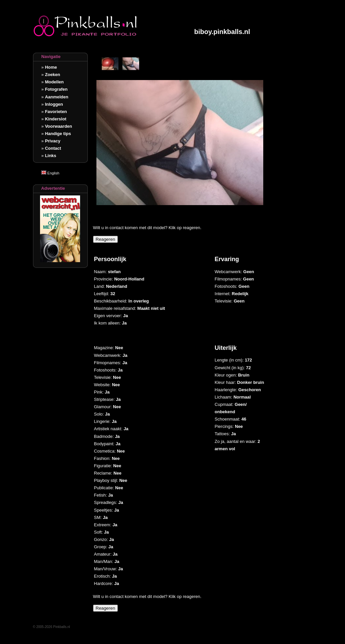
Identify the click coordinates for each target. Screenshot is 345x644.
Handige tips (58, 134)
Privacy (53, 141)
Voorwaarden (59, 126)
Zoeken (53, 75)
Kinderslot (56, 119)
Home (51, 67)
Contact (53, 148)
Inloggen (54, 104)
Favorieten (56, 112)
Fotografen (56, 89)
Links (51, 156)
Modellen (54, 82)
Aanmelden (57, 97)
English (50, 173)
